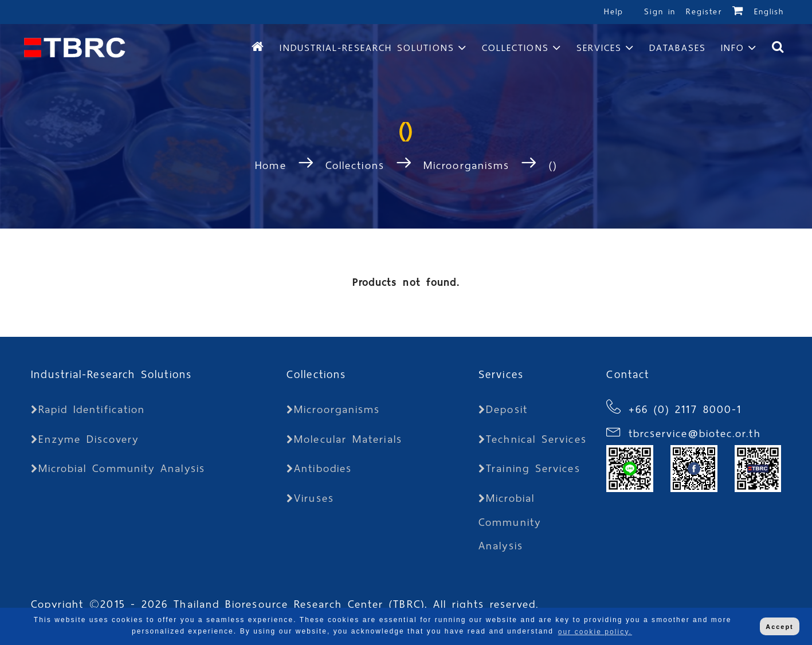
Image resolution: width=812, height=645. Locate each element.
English (769, 12)
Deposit (503, 409)
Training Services (529, 468)
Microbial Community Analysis (118, 468)
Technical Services (533, 439)
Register (704, 12)
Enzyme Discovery (85, 439)
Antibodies (319, 468)
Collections (515, 48)
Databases (678, 48)
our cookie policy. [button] (595, 632)
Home (273, 165)
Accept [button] (779, 627)
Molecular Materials (344, 439)
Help (614, 12)
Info (733, 48)
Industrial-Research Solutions (367, 48)
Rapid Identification (88, 409)
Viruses (310, 498)
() (553, 165)
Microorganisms (466, 165)
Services (599, 48)
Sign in (662, 12)
